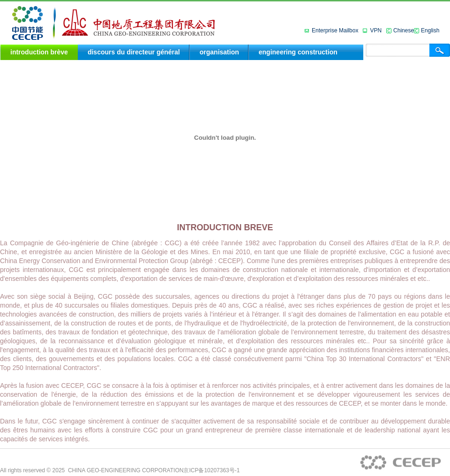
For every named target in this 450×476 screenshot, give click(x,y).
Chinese (404, 30)
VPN (376, 30)
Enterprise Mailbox (335, 30)
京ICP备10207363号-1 (211, 470)
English (430, 30)
